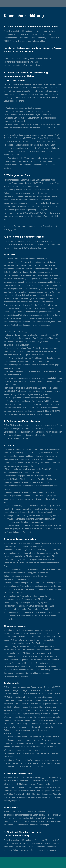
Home (60, 4)
